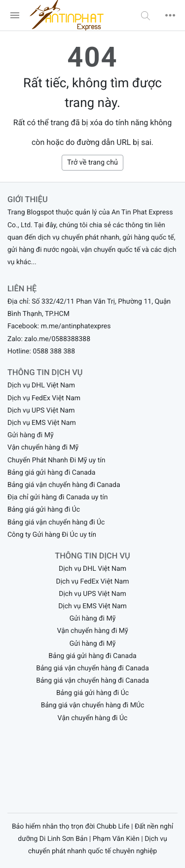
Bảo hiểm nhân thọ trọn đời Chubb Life (71, 827)
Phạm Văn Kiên (116, 839)
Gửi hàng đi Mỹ (31, 435)
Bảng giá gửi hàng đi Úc (44, 510)
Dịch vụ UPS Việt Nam (41, 411)
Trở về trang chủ (92, 162)
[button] (146, 15)
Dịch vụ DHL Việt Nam (41, 385)
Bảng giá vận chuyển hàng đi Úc (56, 522)
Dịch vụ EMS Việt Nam (42, 423)
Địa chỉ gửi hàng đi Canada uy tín (58, 497)
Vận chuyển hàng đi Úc (93, 718)
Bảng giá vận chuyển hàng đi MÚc (93, 705)
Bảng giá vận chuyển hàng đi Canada (64, 485)
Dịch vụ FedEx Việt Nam (44, 398)
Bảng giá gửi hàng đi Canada (51, 473)
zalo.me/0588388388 (57, 339)
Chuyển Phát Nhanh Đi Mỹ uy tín (56, 460)
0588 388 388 (54, 351)
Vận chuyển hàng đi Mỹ (43, 448)
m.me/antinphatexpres (76, 326)
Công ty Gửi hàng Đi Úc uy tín (52, 535)
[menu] (15, 15)
